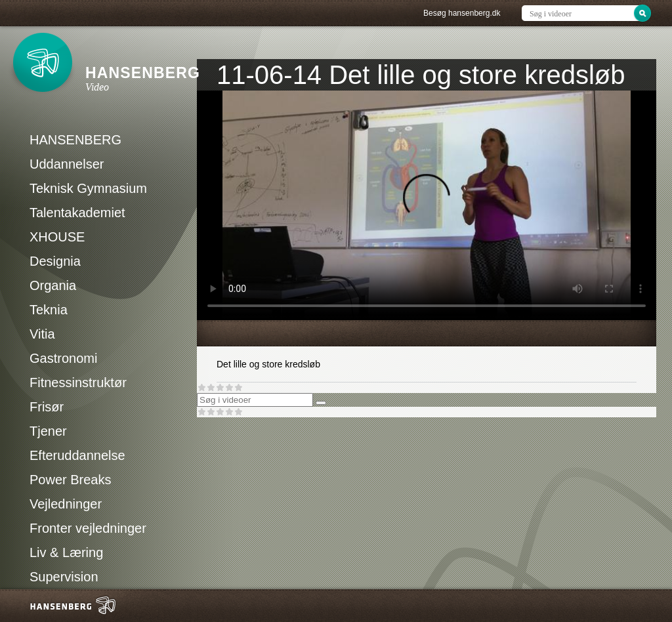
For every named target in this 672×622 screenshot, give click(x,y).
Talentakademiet (77, 213)
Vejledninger (66, 504)
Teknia (49, 310)
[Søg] (321, 403)
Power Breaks (71, 480)
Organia (53, 285)
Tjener (48, 431)
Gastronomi (63, 358)
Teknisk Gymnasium (88, 188)
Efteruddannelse (77, 455)
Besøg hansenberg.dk (462, 13)
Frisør (47, 407)
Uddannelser (67, 164)
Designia (55, 261)
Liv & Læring (66, 552)
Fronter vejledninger (88, 528)
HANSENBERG (75, 140)
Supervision (64, 577)
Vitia (42, 334)
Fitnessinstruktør (78, 383)
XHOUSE (57, 237)
